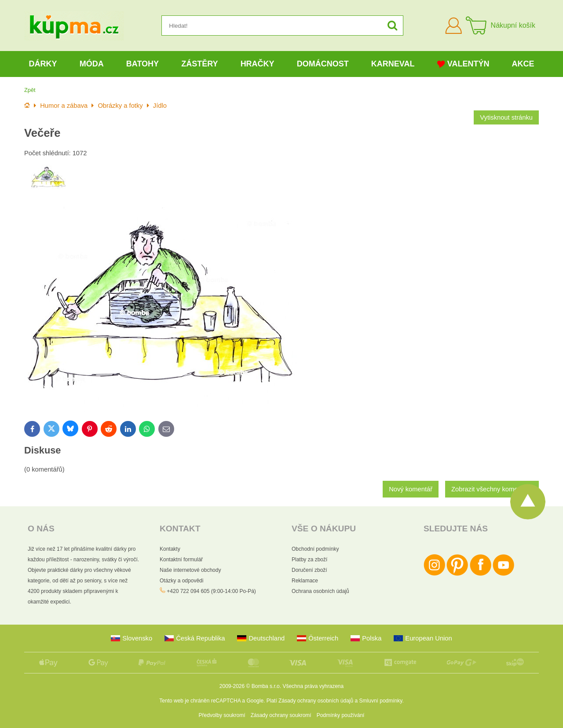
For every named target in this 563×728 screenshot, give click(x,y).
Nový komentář (411, 489)
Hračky (258, 64)
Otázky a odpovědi (181, 581)
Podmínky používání (341, 715)
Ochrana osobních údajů (320, 591)
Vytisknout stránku (506, 117)
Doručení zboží (309, 570)
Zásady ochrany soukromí (281, 715)
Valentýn (463, 64)
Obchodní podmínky (315, 549)
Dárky (43, 64)
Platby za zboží (309, 560)
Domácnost (323, 64)
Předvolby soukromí (222, 715)
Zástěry (199, 64)
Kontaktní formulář (181, 560)
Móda (92, 64)
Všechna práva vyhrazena (313, 686)
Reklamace (305, 581)
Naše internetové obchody (190, 570)
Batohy (143, 64)
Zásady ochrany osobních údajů (316, 701)
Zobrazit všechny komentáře (492, 489)
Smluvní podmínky (381, 701)
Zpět (30, 90)
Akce (523, 64)
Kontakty (170, 549)
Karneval (393, 64)
